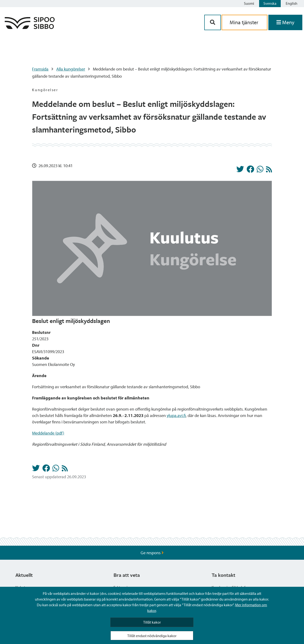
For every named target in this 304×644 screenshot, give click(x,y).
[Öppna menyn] (285, 22)
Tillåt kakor (152, 622)
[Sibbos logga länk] (30, 27)
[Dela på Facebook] (250, 170)
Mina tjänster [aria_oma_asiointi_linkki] (245, 22)
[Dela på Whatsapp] (260, 170)
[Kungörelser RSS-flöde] (269, 171)
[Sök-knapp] (213, 22)
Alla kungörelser (71, 69)
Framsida (40, 69)
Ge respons (152, 553)
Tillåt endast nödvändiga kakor (152, 636)
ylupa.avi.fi (176, 415)
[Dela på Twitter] (240, 170)
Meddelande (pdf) (48, 433)
